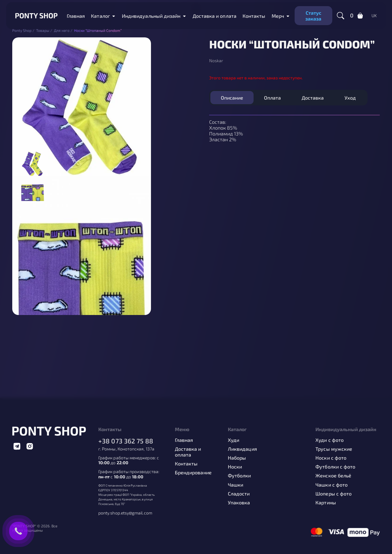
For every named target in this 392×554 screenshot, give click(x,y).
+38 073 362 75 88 (126, 441)
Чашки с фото (332, 485)
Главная (76, 16)
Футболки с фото (335, 467)
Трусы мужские (334, 449)
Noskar (216, 61)
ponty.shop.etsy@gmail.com (125, 513)
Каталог (100, 16)
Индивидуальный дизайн (151, 16)
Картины (326, 502)
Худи (234, 440)
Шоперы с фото (334, 493)
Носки (235, 467)
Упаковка (239, 502)
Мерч (278, 16)
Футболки (239, 475)
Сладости (239, 493)
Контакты (254, 16)
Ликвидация (242, 449)
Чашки (236, 485)
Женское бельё (333, 475)
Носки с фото (331, 458)
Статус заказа (313, 16)
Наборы (237, 458)
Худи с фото (330, 440)
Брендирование (193, 472)
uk (374, 16)
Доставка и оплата (215, 16)
